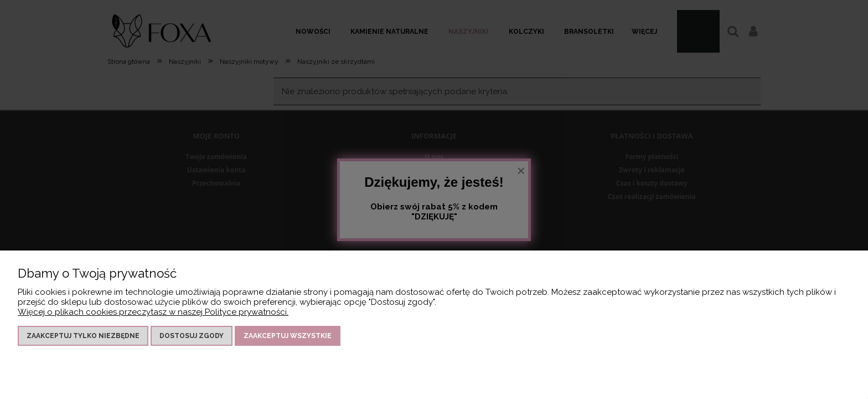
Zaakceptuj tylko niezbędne (83, 336)
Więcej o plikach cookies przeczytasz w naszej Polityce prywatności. (153, 312)
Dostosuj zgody (192, 336)
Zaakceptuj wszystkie (288, 336)
